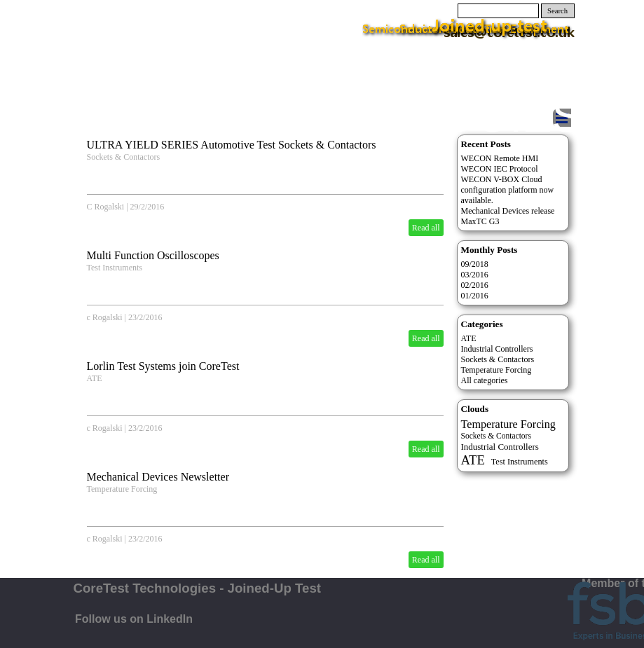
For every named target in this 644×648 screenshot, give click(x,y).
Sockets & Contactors (498, 359)
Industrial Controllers (497, 349)
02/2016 (475, 285)
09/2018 (475, 264)
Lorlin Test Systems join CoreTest (163, 366)
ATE (95, 378)
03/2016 (475, 275)
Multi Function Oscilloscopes (153, 255)
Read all (426, 228)
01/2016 (475, 296)
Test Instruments (115, 268)
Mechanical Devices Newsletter (158, 477)
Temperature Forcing (122, 489)
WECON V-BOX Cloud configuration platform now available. (508, 190)
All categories (485, 380)
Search (557, 11)
